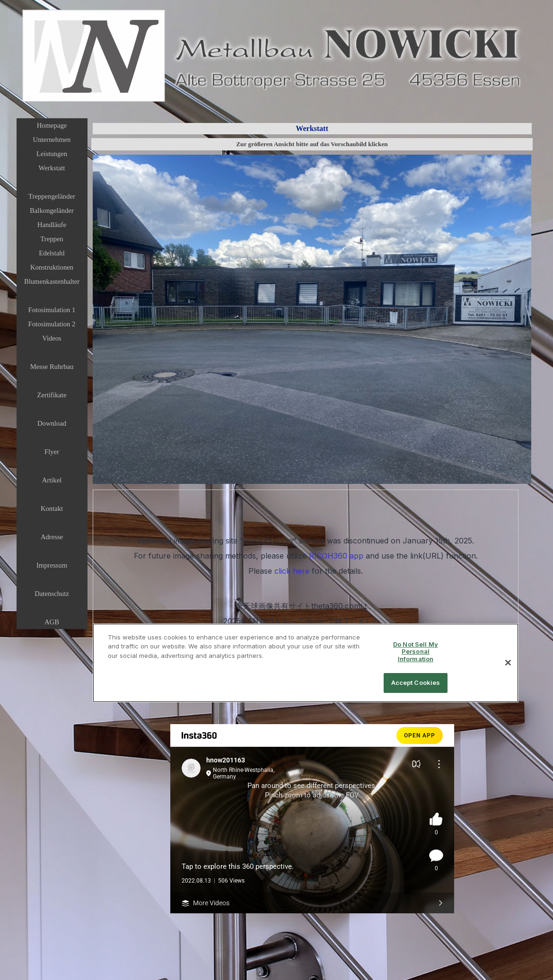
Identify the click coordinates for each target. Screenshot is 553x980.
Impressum (52, 565)
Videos (52, 338)
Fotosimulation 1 (52, 310)
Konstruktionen (52, 267)
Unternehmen (52, 140)
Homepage (52, 125)
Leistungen (52, 154)
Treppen (52, 239)
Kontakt (52, 508)
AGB (52, 622)
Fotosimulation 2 (52, 324)
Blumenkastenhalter (52, 281)
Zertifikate (52, 395)
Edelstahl (52, 253)
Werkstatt (52, 168)
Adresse (52, 537)
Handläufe (52, 225)
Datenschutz (52, 594)
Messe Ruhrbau (52, 367)
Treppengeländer (52, 196)
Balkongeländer (52, 210)
